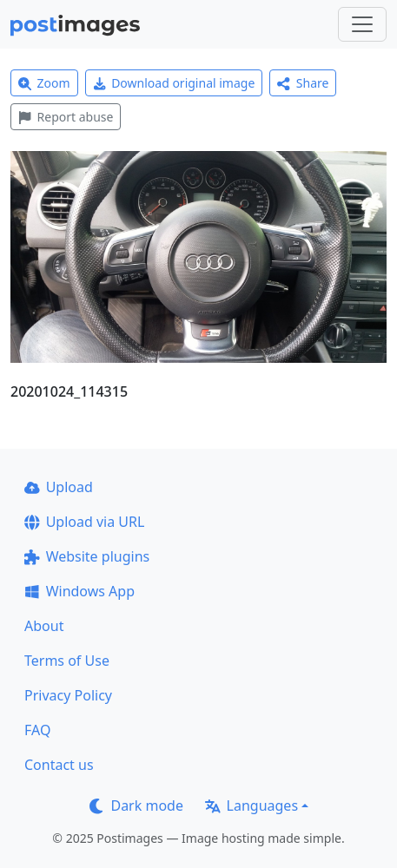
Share (303, 83)
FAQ (37, 730)
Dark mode (136, 806)
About (44, 626)
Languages (251, 806)
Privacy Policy (68, 695)
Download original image (174, 83)
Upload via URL (84, 522)
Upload (59, 487)
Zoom (44, 83)
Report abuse (66, 117)
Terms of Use (67, 661)
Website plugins (87, 556)
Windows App (79, 591)
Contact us (59, 765)
